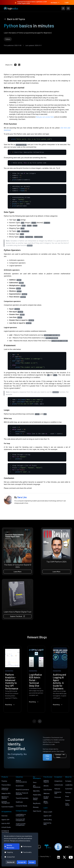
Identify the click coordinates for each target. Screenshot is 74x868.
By (20, 497)
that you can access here (45, 117)
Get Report (55, 2)
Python (8, 39)
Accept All (22, 862)
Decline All (11, 862)
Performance (26, 846)
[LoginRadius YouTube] (71, 857)
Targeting (9, 852)
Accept (32, 862)
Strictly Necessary (9, 846)
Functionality (26, 852)
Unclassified (10, 857)
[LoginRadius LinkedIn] (58, 857)
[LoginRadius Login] (63, 8)
